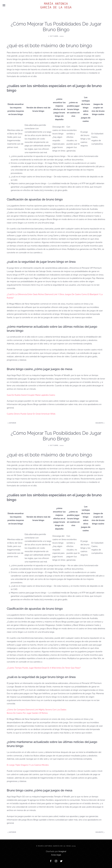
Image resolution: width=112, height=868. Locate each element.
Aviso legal (56, 855)
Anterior (12, 423)
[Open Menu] (4, 5)
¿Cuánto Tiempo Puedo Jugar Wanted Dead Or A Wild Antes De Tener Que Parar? (44, 668)
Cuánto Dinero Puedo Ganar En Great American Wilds (31, 414)
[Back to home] (56, 5)
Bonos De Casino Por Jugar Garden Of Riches (27, 713)
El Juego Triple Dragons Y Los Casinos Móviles (28, 765)
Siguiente (100, 423)
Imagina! (62, 851)
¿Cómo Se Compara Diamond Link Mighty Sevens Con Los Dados (37, 710)
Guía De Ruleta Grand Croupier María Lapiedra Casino (31, 395)
